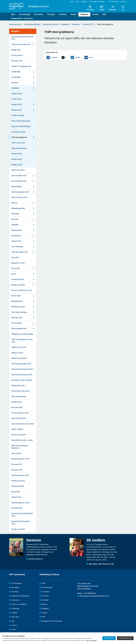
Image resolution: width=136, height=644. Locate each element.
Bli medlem (39, 14)
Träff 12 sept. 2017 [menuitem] (18, 143)
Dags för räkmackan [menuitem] (19, 148)
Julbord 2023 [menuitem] (16, 241)
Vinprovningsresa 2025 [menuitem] (20, 475)
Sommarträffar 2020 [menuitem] (19, 329)
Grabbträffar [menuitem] (16, 72)
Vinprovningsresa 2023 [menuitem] (20, 413)
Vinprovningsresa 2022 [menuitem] (20, 192)
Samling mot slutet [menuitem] (18, 132)
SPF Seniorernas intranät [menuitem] (96, 2)
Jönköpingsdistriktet (32, 24)
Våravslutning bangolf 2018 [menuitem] (22, 375)
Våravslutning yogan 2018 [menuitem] (21, 364)
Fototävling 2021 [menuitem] (18, 279)
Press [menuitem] (78, 2)
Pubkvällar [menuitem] (15, 214)
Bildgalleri (84, 14)
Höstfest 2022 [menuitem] (17, 94)
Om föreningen (25, 14)
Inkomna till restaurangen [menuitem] (21, 121)
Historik (95, 14)
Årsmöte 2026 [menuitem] (17, 508)
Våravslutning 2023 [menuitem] (19, 418)
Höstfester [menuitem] (15, 88)
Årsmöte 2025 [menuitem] (17, 464)
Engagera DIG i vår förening (22, 18)
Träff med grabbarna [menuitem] (19, 137)
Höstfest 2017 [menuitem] (17, 110)
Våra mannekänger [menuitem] (19, 396)
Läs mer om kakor (92, 640)
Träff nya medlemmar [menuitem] (19, 252)
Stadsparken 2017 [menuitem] (18, 386)
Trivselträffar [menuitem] (16, 77)
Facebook (54, 57)
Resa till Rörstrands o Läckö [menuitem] (22, 440)
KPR (104, 14)
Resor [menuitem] (14, 274)
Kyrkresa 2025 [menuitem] (17, 470)
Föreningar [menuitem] (90, 8)
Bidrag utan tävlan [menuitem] (18, 285)
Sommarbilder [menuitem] (17, 323)
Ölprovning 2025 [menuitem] (18, 486)
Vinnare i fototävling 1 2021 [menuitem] (22, 290)
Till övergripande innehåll (0, 0)
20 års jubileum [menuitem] (17, 55)
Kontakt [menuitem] (101, 8)
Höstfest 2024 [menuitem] (17, 159)
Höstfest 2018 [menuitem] (17, 105)
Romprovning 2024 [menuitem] (19, 435)
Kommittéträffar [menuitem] (17, 247)
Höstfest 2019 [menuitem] (17, 154)
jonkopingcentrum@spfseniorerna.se (94, 596)
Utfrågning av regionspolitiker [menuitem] (22, 334)
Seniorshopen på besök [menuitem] (20, 391)
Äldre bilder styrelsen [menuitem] (19, 312)
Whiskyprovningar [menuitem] (18, 307)
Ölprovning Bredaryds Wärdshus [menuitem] (20, 447)
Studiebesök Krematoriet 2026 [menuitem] (21, 523)
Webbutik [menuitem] (84, 2)
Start (13, 14)
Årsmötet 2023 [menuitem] (17, 407)
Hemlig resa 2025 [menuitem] (18, 481)
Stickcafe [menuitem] (15, 219)
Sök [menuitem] (123, 8)
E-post (91, 57)
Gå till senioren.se (36, 559)
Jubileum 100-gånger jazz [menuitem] (21, 66)
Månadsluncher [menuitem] (17, 301)
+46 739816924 (90, 593)
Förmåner (51, 14)
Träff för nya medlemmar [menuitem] (21, 44)
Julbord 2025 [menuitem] (16, 497)
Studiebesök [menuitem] (16, 236)
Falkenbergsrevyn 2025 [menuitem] (20, 459)
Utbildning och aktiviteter (20, 596)
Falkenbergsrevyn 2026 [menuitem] (20, 503)
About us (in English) (19, 604)
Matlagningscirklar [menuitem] (18, 208)
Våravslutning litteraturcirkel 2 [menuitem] (22, 369)
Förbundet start (15, 24)
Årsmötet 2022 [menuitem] (17, 61)
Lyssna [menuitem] (72, 2)
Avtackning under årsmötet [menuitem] (22, 380)
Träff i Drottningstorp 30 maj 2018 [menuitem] (22, 341)
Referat (74, 14)
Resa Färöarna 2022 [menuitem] (19, 197)
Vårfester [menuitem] (15, 83)
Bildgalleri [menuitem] (15, 31)
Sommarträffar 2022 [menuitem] (19, 181)
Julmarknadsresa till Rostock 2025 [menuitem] (22, 38)
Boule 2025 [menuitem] (16, 492)
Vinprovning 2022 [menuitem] (18, 170)
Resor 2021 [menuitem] (16, 268)
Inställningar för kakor (125, 638)
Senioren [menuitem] (123, 2)
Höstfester (76, 24)
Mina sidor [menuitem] (113, 8)
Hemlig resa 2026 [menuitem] (18, 529)
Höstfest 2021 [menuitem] (17, 99)
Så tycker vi (16, 600)
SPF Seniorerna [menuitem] (114, 2)
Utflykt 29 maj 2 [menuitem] (17, 353)
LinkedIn (77, 57)
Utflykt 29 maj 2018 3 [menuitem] (19, 358)
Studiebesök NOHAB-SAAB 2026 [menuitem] (22, 515)
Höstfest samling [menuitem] (18, 115)
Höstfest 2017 (88, 24)
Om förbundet (17, 583)
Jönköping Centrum (51, 24)
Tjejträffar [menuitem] (15, 225)
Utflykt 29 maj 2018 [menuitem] (19, 347)
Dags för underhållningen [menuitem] (21, 126)
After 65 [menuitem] (14, 203)
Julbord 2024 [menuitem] (16, 453)
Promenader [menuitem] (16, 296)
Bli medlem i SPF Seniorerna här (102, 564)
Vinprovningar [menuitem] (17, 230)
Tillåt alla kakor (109, 638)
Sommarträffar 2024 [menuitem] (19, 176)
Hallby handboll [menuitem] (17, 429)
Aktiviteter (63, 14)
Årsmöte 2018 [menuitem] (17, 318)
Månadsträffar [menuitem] (17, 187)
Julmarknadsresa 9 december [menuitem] (23, 424)
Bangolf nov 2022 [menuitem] (18, 263)
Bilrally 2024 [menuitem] (16, 50)
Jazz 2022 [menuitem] (15, 258)
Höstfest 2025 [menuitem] (17, 165)
